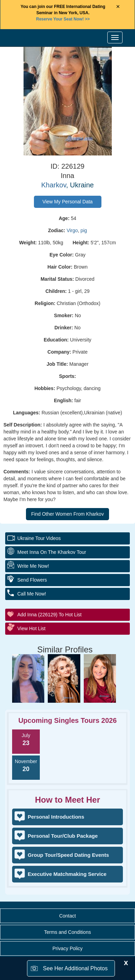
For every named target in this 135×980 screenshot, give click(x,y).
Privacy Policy (67, 948)
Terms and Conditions (67, 932)
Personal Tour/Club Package (63, 836)
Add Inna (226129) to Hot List (49, 615)
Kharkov (54, 185)
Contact (67, 916)
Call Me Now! (32, 594)
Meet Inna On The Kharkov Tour (52, 552)
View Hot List (31, 628)
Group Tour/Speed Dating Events (68, 855)
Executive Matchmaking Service (67, 874)
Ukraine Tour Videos (39, 538)
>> (63, 19)
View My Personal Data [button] (67, 202)
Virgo (72, 230)
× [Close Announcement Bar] (118, 7)
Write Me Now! (33, 566)
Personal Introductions (56, 817)
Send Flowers (32, 580)
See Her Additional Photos (75, 968)
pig (84, 230)
